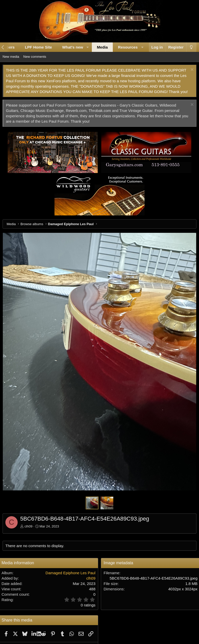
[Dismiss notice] (191, 70)
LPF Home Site (38, 47)
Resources (128, 47)
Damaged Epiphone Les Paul (70, 573)
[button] (88, 47)
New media (11, 57)
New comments (35, 57)
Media (102, 47)
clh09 (29, 526)
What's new (73, 47)
